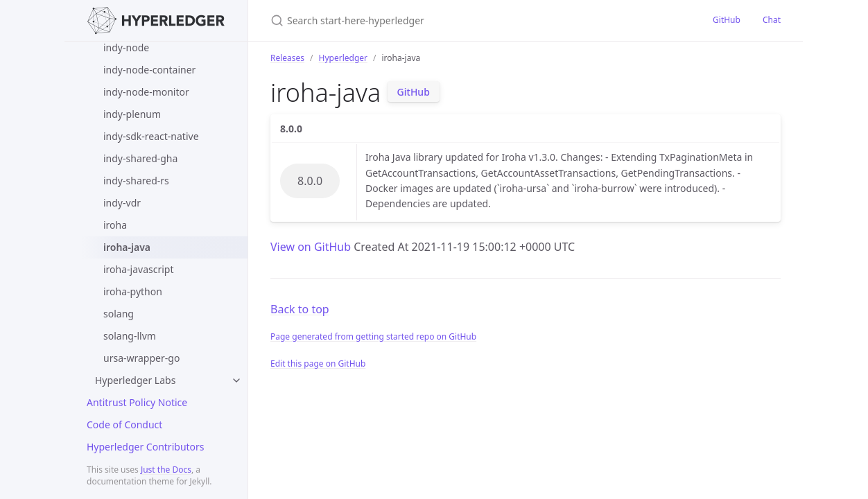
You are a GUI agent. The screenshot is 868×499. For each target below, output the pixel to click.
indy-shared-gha (140, 158)
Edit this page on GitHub (318, 364)
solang (119, 314)
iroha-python (133, 291)
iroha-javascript (139, 269)
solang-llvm (130, 336)
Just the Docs (166, 470)
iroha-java (127, 247)
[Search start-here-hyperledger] (434, 20)
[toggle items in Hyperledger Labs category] (236, 380)
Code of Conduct (124, 424)
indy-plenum (132, 114)
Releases (287, 58)
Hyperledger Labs (135, 380)
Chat (772, 20)
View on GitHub (312, 247)
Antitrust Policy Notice (137, 402)
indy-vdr (122, 203)
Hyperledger (343, 58)
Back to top (300, 309)
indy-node (126, 47)
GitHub (727, 20)
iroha (115, 225)
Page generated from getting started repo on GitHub (373, 336)
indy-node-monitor (146, 92)
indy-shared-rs (136, 181)
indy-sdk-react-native (151, 136)
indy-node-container (149, 70)
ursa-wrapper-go (141, 358)
